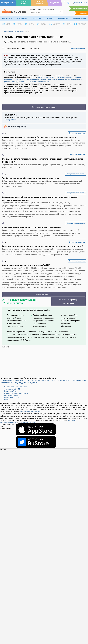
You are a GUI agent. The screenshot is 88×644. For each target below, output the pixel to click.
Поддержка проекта (12, 397)
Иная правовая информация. (31, 411)
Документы (7, 18)
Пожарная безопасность (76, 174)
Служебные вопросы (77, 48)
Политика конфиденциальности (16, 393)
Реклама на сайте (80, 8)
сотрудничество (11, 120)
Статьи (49, 18)
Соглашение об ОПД (12, 389)
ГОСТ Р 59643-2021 (46, 77)
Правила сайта (10, 391)
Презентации (63, 18)
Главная (5, 31)
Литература (36, 18)
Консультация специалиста (16, 31)
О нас (6, 399)
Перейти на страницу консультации (68, 301)
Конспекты (22, 18)
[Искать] (61, 12)
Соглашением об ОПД (26, 422)
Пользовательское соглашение (16, 387)
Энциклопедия (79, 18)
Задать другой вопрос (44, 294)
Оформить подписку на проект (44, 107)
